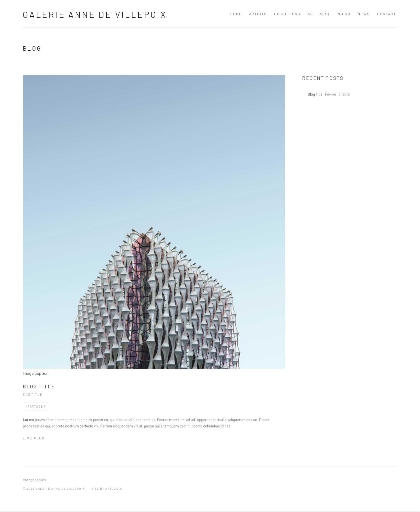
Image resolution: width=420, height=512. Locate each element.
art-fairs (319, 14)
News (364, 14)
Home (236, 14)
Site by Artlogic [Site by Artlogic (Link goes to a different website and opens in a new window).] (107, 489)
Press (344, 14)
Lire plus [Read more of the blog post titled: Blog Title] (34, 440)
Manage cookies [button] (34, 480)
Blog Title (39, 388)
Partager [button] (37, 409)
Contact (387, 14)
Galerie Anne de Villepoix (95, 14)
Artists (258, 14)
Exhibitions (287, 14)
